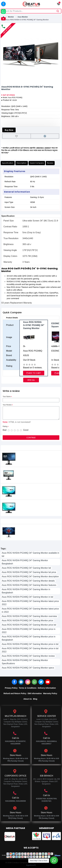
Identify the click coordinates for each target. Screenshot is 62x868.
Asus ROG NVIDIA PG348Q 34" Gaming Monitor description (30, 576)
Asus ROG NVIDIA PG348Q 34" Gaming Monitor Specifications (25, 662)
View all (31, 380)
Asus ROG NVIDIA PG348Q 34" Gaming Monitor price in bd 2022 (30, 650)
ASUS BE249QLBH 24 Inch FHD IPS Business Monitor (37, 505)
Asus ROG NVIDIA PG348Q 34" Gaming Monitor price (27, 621)
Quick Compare (37, 163)
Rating (5, 426)
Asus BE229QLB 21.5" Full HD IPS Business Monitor (36, 456)
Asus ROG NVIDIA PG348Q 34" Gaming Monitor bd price (29, 572)
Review (50, 163)
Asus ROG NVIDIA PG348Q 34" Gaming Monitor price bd (29, 625)
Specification (8, 163)
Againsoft (31, 865)
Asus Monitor (23, 17)
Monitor (11, 17)
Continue (31, 438)
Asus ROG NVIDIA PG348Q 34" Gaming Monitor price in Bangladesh (29, 638)
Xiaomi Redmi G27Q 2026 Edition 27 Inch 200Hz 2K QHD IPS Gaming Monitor (37, 529)
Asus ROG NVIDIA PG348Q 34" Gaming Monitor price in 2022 (29, 631)
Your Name (7, 396)
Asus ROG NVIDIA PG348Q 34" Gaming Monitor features (29, 585)
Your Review (7, 405)
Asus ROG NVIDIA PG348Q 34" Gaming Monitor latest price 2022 (30, 603)
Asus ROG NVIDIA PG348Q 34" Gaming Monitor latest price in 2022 (30, 610)
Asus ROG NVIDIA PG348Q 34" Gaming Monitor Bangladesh (25, 562)
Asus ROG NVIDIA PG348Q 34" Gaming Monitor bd (26, 568)
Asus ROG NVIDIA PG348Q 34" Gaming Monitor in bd (27, 597)
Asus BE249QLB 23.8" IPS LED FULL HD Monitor (34, 488)
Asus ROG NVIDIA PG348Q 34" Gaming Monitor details (28, 581)
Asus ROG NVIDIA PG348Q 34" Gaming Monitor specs (28, 668)
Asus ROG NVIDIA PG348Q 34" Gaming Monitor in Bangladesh (26, 591)
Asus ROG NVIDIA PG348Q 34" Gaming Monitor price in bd (30, 644)
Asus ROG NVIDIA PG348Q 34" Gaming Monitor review (28, 656)
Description (22, 163)
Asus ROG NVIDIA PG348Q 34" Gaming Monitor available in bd (30, 554)
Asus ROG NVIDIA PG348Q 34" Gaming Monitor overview (29, 616)
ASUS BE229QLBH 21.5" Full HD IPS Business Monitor (37, 472)
